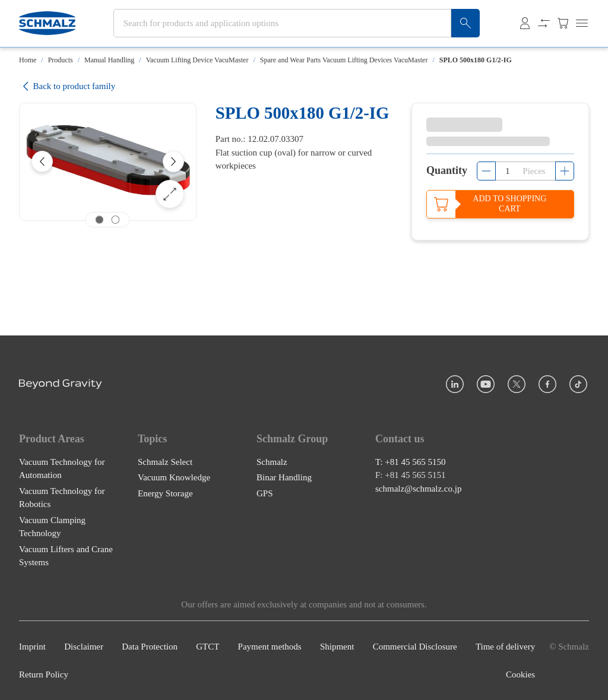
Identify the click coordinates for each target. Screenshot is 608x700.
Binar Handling (284, 477)
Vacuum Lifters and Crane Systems (66, 556)
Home (28, 60)
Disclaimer (84, 647)
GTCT (208, 647)
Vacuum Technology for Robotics (62, 498)
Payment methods (270, 647)
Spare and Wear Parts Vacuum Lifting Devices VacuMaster (344, 60)
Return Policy (44, 674)
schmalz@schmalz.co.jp (418, 489)
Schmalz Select (165, 462)
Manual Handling (109, 60)
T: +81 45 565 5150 (411, 462)
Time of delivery (505, 647)
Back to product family (67, 86)
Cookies (520, 674)
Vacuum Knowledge (174, 477)
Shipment (337, 647)
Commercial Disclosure (415, 647)
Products (61, 60)
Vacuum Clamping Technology (52, 527)
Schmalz (272, 462)
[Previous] (42, 161)
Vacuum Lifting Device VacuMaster (197, 60)
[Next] (173, 161)
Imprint (32, 647)
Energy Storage (165, 493)
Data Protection (150, 647)
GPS (265, 493)
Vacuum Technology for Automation (62, 469)
